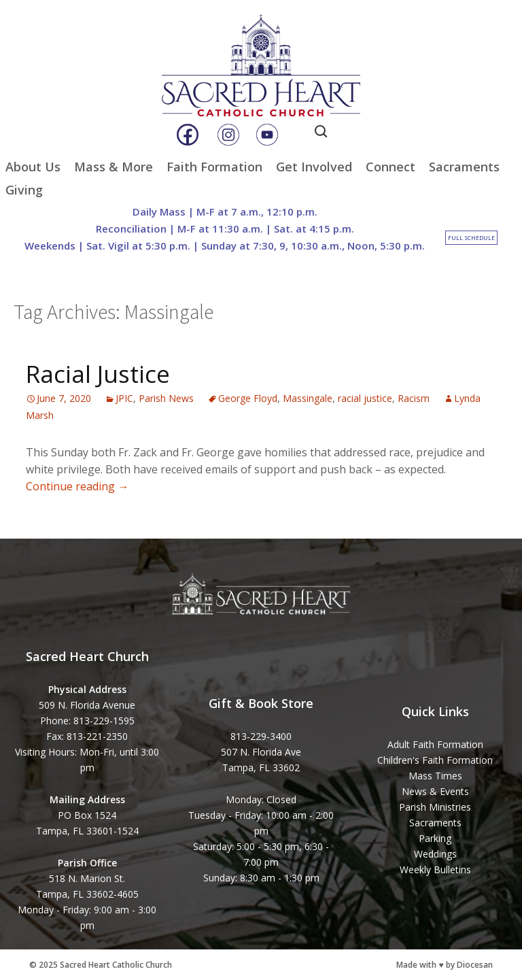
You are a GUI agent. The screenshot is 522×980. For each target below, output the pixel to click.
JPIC (124, 398)
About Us (33, 167)
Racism (414, 398)
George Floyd (248, 398)
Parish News (166, 398)
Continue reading (77, 486)
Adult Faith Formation (435, 744)
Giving (24, 190)
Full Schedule (471, 238)
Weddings (435, 854)
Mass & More (114, 167)
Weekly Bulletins (435, 869)
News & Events (435, 791)
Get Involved (314, 167)
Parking (435, 838)
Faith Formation (214, 167)
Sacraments (464, 167)
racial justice (365, 398)
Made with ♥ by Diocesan (444, 965)
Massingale (308, 398)
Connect (390, 167)
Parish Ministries (435, 807)
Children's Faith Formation (435, 760)
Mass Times (435, 776)
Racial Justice (98, 374)
